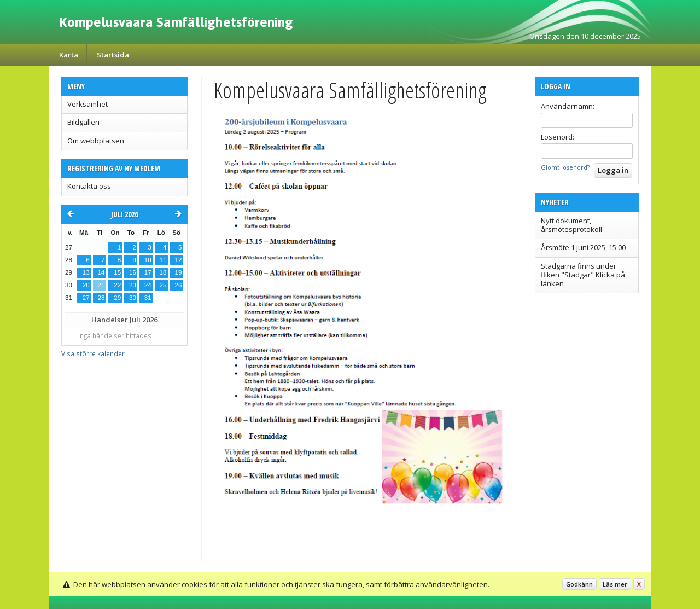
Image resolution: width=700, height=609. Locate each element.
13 (86, 272)
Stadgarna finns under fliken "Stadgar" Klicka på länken (583, 275)
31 (148, 298)
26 (179, 285)
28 (101, 298)
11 (163, 260)
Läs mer (615, 584)
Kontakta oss (89, 186)
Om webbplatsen (96, 141)
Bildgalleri (83, 122)
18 (163, 272)
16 (133, 272)
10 (148, 260)
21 (101, 285)
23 (133, 285)
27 (86, 298)
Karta (69, 55)
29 (117, 298)
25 (163, 285)
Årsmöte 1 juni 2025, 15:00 (583, 247)
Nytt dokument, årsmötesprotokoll (571, 225)
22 (117, 285)
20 (86, 285)
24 (148, 285)
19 (179, 272)
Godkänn (579, 584)
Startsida (113, 55)
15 (117, 272)
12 (179, 260)
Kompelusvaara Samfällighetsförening (176, 22)
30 (133, 298)
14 (101, 272)
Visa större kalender (93, 353)
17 (148, 272)
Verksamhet (87, 104)
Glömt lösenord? (565, 167)
